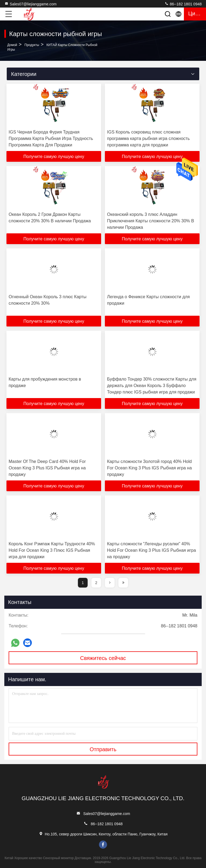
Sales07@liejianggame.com (30, 4)
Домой (12, 45)
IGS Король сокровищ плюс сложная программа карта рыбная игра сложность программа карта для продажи (148, 138)
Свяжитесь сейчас (103, 658)
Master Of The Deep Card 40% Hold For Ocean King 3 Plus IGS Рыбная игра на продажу (47, 468)
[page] (110, 583)
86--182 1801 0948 (183, 4)
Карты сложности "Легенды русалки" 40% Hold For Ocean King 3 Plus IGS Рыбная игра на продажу (152, 550)
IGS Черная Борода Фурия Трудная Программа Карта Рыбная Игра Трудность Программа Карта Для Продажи (51, 138)
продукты (32, 45)
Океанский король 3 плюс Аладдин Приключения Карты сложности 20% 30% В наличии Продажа (151, 221)
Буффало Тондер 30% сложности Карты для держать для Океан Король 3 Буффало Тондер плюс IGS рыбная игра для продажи (152, 386)
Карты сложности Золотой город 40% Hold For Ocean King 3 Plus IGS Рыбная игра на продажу (149, 468)
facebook (103, 845)
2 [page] (96, 583)
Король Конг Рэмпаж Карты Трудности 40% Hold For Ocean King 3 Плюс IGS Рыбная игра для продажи (52, 550)
